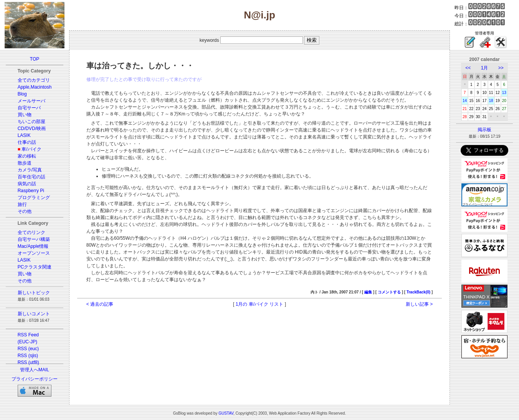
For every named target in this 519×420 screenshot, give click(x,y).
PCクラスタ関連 (35, 267)
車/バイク (31, 149)
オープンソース (34, 253)
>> (501, 68)
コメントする (389, 292)
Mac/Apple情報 (33, 246)
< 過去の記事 (100, 304)
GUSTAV (226, 413)
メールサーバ (31, 101)
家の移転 (27, 156)
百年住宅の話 (31, 177)
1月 (485, 68)
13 (504, 93)
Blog (22, 94)
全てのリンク (31, 232)
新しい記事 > (419, 304)
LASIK (24, 135)
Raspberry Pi (31, 191)
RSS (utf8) (28, 362)
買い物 (25, 115)
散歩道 (25, 163)
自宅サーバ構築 (34, 239)
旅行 (22, 204)
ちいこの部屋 (31, 122)
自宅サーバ (29, 108)
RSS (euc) (28, 349)
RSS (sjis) (28, 356)
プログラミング (34, 198)
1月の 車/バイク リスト (260, 304)
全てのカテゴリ (34, 80)
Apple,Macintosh (35, 87)
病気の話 (27, 184)
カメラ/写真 (30, 170)
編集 (368, 292)
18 (491, 101)
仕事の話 (27, 142)
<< (468, 68)
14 (465, 101)
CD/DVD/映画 (32, 128)
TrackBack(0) (418, 292)
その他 (25, 211)
